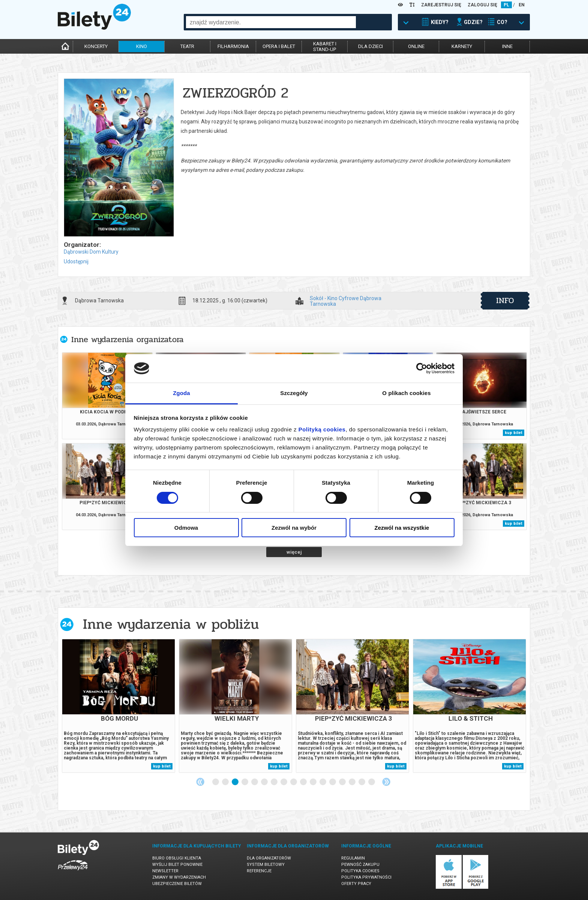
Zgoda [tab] (181, 393)
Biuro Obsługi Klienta (177, 858)
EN (522, 5)
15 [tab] (352, 782)
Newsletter (165, 871)
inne (507, 46)
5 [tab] (255, 782)
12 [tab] (323, 782)
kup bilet (514, 433)
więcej (294, 552)
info (505, 301)
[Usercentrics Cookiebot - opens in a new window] (422, 368)
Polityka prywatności (366, 877)
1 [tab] (216, 782)
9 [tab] (294, 782)
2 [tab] (226, 782)
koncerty (96, 46)
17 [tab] (372, 782)
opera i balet (279, 46)
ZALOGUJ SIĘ (482, 5)
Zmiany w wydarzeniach (179, 877)
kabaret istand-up (325, 47)
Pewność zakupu (360, 865)
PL (506, 5)
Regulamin (353, 858)
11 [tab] (313, 782)
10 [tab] (304, 782)
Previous (200, 782)
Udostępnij (76, 261)
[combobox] (271, 22)
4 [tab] (245, 782)
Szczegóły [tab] (294, 393)
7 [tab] (274, 782)
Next (386, 782)
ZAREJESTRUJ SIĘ (441, 5)
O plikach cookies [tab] (406, 393)
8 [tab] (284, 782)
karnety (462, 46)
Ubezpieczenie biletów (177, 884)
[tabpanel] (118, 706)
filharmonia (233, 46)
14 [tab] (343, 782)
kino (142, 46)
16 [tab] (362, 782)
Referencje (259, 871)
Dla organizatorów (269, 858)
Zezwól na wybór (294, 528)
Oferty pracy (356, 884)
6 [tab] (265, 782)
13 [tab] (333, 782)
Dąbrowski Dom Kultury (91, 252)
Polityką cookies (322, 429)
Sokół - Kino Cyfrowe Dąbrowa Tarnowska (346, 301)
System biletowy (266, 865)
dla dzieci (370, 46)
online (416, 46)
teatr (187, 46)
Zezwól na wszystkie (402, 528)
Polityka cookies (360, 871)
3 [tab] (235, 782)
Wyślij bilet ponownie (177, 865)
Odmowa (186, 528)
